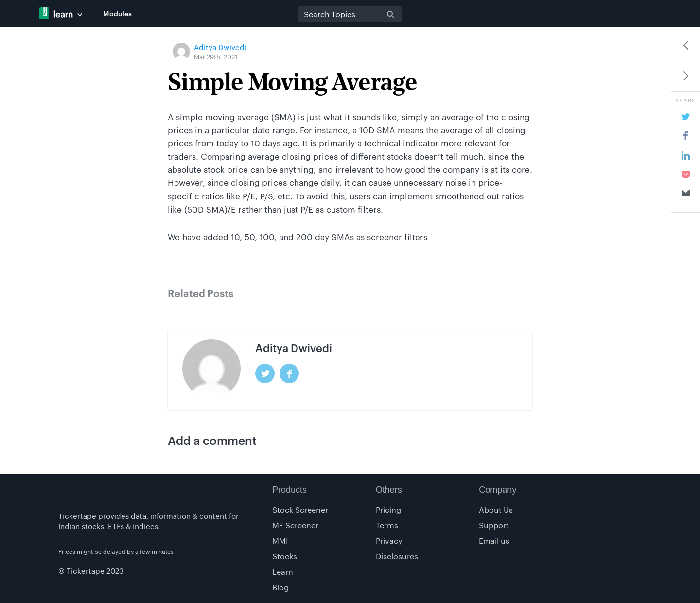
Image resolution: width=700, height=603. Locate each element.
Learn (283, 572)
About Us (496, 509)
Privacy (389, 541)
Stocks (285, 556)
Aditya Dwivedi (220, 47)
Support (494, 525)
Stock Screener (300, 509)
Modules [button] (117, 13)
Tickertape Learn (69, 13)
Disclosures (397, 556)
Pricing (388, 509)
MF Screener (295, 525)
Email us (494, 541)
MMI (280, 541)
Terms (387, 525)
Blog (280, 587)
